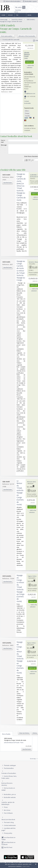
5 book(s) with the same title (10, 40)
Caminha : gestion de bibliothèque (8, 805)
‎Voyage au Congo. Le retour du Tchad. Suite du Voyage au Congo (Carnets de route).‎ (21, 590)
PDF (36, 40)
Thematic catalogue (9, 767)
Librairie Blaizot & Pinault (27, 54)
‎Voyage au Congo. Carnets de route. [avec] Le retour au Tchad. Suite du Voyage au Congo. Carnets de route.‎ (21, 189)
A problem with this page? (9, 831)
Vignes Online (32, 578)
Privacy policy (7, 835)
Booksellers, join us (9, 796)
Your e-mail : (3, 141)
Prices (6, 809)
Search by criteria (17, 11)
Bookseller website (9, 799)
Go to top (34, 761)
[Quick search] (20, 7)
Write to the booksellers (12, 1)
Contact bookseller (28, 102)
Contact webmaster (9, 827)
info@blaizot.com (30, 94)
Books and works (11, 16)
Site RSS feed (7, 849)
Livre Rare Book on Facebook (8, 845)
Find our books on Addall (8, 791)
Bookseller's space (30, 1)
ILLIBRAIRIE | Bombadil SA (34, 178)
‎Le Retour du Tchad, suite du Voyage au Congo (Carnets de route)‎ (20, 495)
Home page (3, 16)
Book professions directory (32, 16)
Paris (26, 58)
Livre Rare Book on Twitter (8, 840)
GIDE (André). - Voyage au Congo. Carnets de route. (18, 20)
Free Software (8, 815)
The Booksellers (20, 16)
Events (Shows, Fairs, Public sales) (9, 779)
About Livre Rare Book (8, 821)
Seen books (6, 736)
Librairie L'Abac (33, 264)
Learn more (26, 866)
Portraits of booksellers (9, 775)
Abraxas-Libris (31, 484)
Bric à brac (7, 812)
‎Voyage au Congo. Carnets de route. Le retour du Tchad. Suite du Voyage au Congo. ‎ (21, 272)
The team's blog (8, 824)
